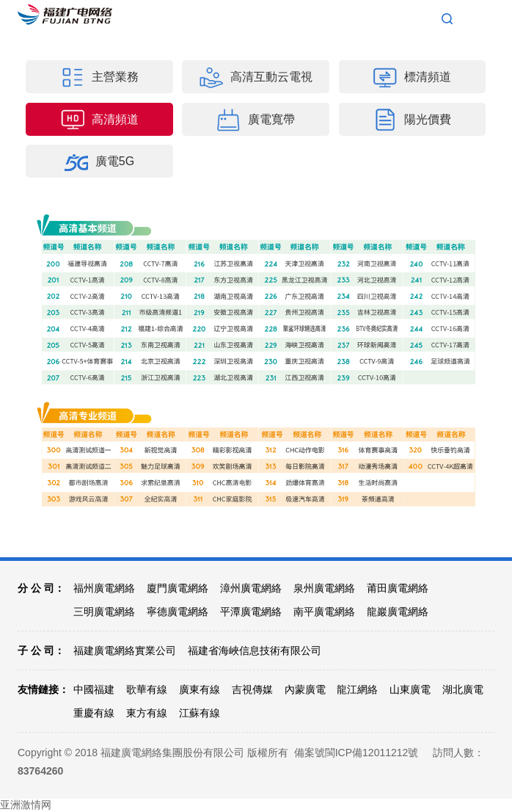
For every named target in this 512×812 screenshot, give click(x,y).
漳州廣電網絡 (251, 588)
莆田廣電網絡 (398, 588)
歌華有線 (147, 689)
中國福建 (94, 689)
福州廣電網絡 (104, 588)
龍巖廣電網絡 (398, 612)
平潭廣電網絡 (251, 612)
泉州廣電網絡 (324, 588)
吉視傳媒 (252, 689)
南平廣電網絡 (324, 612)
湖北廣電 (463, 689)
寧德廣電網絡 (178, 612)
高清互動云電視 (256, 78)
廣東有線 (200, 689)
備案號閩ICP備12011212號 (356, 753)
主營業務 (100, 78)
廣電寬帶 (256, 120)
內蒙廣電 (305, 689)
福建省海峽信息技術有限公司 (255, 650)
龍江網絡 (357, 689)
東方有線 (147, 713)
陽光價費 (412, 120)
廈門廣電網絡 (178, 588)
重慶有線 (94, 713)
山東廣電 (410, 689)
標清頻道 (412, 78)
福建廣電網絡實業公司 (125, 650)
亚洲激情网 (26, 805)
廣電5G (99, 162)
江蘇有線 (200, 713)
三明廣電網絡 (104, 612)
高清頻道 (100, 120)
